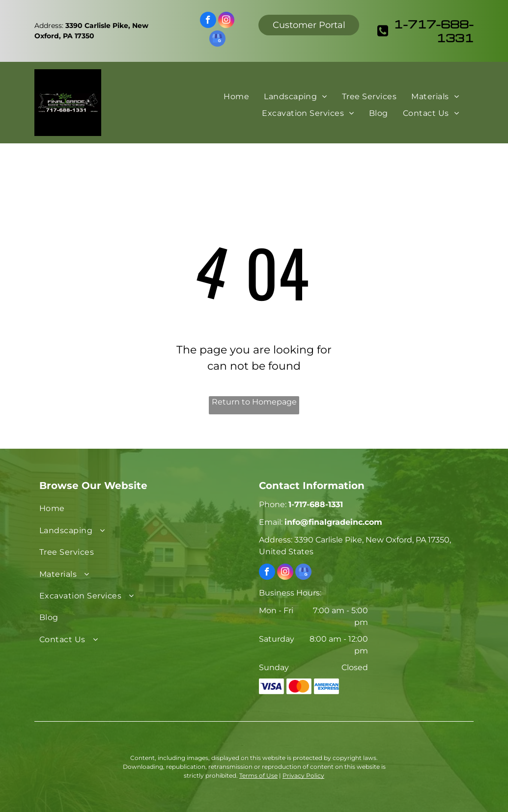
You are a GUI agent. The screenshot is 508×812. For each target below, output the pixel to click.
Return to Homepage (254, 402)
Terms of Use (258, 775)
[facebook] (208, 21)
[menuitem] (236, 96)
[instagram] (226, 21)
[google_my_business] (217, 40)
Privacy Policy (303, 775)
